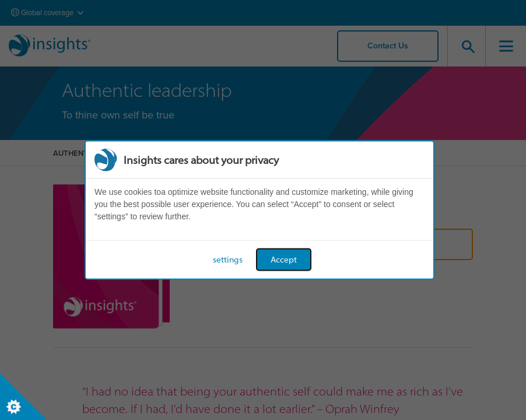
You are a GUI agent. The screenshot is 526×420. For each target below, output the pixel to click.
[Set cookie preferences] (23, 397)
